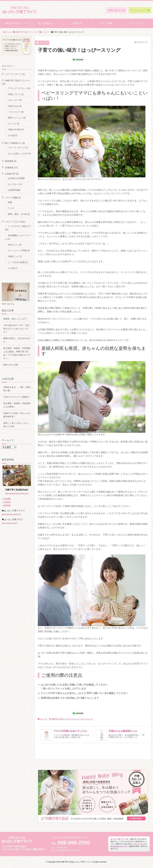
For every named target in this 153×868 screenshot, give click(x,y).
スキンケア (13, 100)
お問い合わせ (116, 10)
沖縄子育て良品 (57, 719)
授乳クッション (15, 118)
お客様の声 (76, 23)
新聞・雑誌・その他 (17, 214)
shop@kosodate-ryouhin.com (69, 850)
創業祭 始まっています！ (16, 319)
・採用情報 (6, 505)
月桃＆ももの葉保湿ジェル (123, 731)
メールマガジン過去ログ (19, 226)
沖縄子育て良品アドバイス (17, 23)
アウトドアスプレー (17, 88)
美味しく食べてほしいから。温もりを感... (17, 425)
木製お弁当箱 (14, 129)
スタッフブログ (136, 23)
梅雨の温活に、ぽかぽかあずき (17, 340)
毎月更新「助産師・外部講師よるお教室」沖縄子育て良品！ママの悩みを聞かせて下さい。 (17, 353)
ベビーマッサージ (13, 74)
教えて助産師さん (47, 23)
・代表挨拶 (6, 502)
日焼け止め (13, 106)
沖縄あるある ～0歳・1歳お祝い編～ (17, 389)
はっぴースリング (72, 719)
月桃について (14, 94)
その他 (11, 135)
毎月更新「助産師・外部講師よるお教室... (17, 405)
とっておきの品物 (16, 262)
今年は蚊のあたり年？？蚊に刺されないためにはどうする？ (17, 329)
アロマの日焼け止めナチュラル (70, 731)
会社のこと (13, 245)
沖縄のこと (13, 256)
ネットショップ (140, 10)
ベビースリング (86, 719)
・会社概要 (6, 499)
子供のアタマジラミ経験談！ (17, 397)
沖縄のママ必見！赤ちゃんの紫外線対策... (17, 415)
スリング (43, 719)
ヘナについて (14, 112)
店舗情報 (9, 168)
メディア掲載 (106, 23)
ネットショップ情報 (17, 250)
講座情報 (9, 161)
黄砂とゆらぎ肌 (11, 365)
